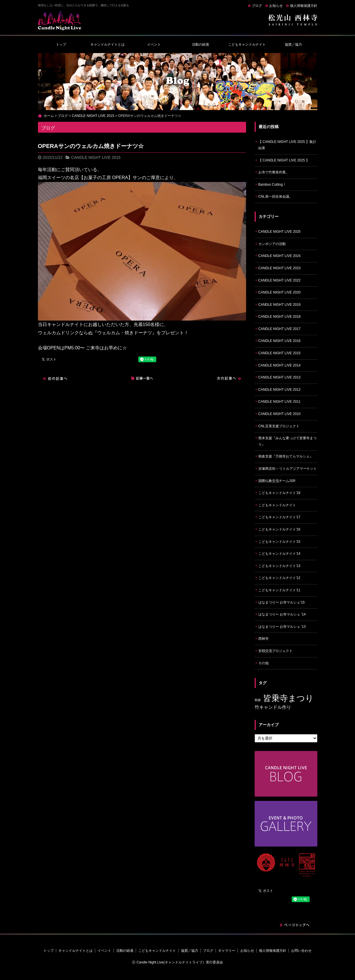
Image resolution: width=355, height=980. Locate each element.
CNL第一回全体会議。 (275, 197)
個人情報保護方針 (304, 6)
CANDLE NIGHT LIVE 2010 (280, 414)
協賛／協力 (293, 44)
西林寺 (263, 639)
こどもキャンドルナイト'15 (279, 542)
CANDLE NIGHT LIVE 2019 (280, 305)
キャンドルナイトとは (107, 44)
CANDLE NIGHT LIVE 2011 (280, 402)
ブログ (257, 6)
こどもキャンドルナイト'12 (279, 578)
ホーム (49, 116)
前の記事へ (55, 378)
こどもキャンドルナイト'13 (279, 566)
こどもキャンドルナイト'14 (279, 554)
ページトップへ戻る (295, 925)
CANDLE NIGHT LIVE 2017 (280, 329)
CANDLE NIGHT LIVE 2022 (280, 280)
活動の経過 (200, 44)
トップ (61, 44)
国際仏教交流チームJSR (277, 481)
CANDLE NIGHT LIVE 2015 (93, 116)
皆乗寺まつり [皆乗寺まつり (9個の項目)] (288, 698)
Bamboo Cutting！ (272, 185)
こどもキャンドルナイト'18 (279, 493)
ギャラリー (227, 951)
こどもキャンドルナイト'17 (279, 517)
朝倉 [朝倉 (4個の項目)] (258, 700)
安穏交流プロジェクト (275, 651)
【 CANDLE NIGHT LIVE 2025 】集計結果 (287, 145)
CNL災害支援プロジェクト (279, 426)
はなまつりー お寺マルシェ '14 (282, 614)
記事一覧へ (142, 378)
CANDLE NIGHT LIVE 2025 (280, 232)
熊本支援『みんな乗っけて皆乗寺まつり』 (287, 441)
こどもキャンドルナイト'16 (279, 529)
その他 (263, 663)
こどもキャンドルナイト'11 (279, 590)
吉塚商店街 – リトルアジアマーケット (288, 469)
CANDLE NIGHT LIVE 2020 (280, 292)
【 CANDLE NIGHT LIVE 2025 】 (284, 160)
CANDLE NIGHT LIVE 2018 (280, 317)
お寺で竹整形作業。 (274, 172)
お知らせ (276, 6)
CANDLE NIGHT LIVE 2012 (280, 390)
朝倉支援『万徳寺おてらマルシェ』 (286, 456)
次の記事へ (229, 378)
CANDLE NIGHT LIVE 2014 (280, 365)
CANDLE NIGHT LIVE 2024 (280, 256)
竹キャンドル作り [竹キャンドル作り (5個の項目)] (273, 707)
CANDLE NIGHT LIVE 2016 (280, 341)
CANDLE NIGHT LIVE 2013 (280, 377)
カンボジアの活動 (272, 244)
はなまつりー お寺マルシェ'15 (282, 602)
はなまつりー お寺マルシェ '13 (282, 627)
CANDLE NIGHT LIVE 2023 (280, 268)
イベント (154, 44)
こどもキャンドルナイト (247, 44)
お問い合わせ (301, 951)
